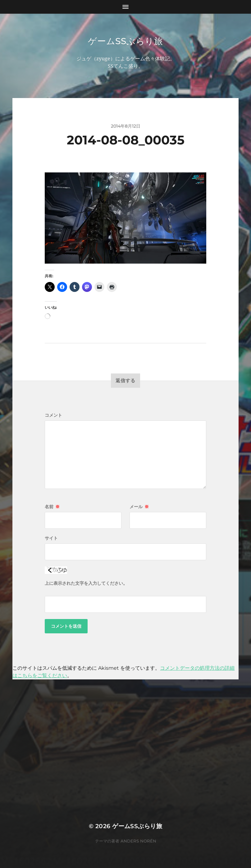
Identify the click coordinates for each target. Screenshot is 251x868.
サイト (51, 538)
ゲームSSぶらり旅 (125, 41)
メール (139, 507)
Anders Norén (138, 841)
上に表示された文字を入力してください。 (86, 583)
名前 (52, 507)
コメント (53, 415)
